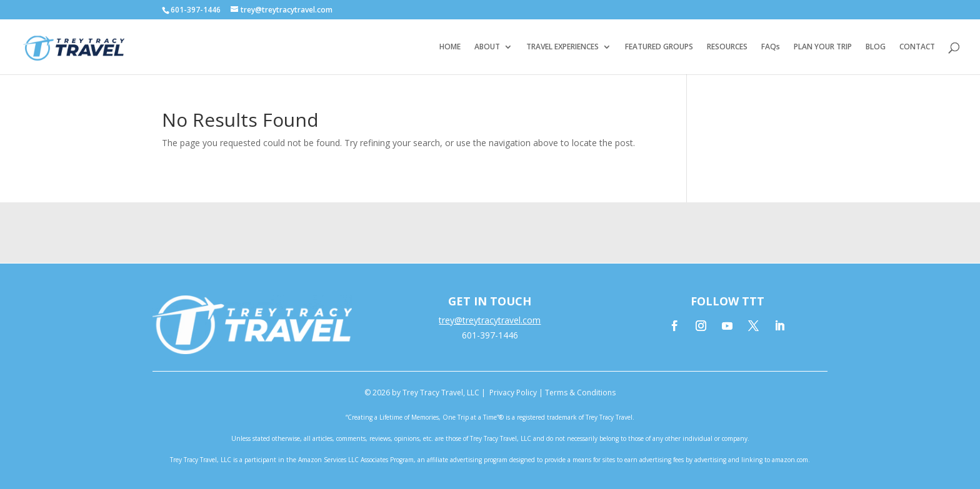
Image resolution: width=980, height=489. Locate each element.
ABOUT (487, 47)
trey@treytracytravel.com (490, 320)
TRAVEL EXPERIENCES (562, 47)
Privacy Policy (513, 393)
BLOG (876, 47)
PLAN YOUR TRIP (823, 47)
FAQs (771, 47)
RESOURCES (727, 47)
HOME (450, 47)
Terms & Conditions (580, 393)
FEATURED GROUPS (659, 47)
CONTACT (917, 47)
